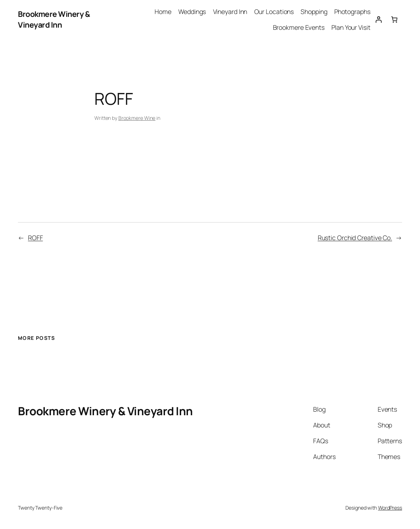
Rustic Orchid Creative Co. (355, 238)
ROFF (36, 238)
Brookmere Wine (137, 118)
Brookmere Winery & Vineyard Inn (54, 19)
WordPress (390, 508)
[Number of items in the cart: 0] (394, 19)
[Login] (378, 19)
